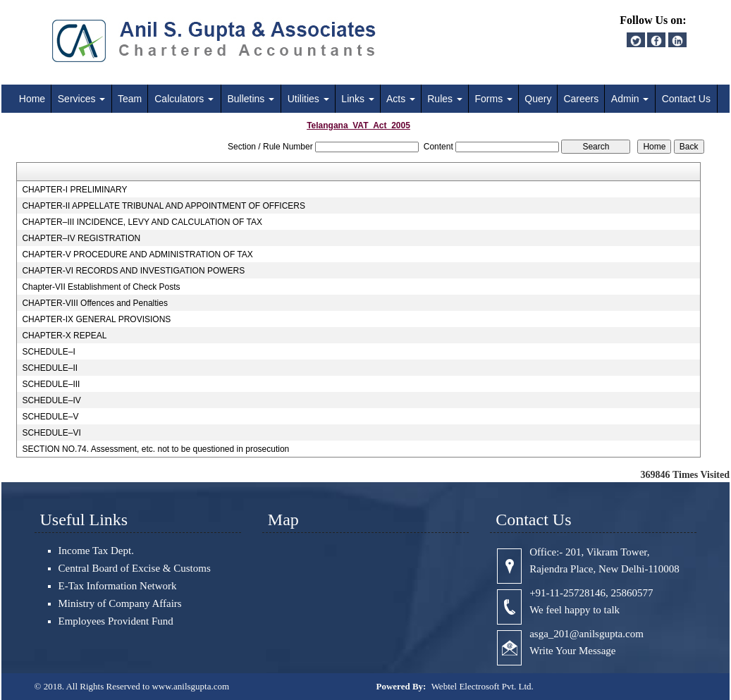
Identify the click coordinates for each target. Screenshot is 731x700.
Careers (581, 99)
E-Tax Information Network (118, 586)
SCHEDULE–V (50, 417)
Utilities (308, 99)
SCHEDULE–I (48, 352)
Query (538, 99)
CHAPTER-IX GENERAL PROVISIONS (96, 319)
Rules (445, 99)
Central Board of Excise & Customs (135, 568)
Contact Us (686, 99)
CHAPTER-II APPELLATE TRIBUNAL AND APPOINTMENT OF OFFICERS (164, 206)
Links (358, 99)
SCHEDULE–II (50, 368)
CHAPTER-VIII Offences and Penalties (95, 303)
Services (82, 99)
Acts (401, 99)
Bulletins (251, 99)
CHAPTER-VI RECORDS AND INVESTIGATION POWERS (133, 271)
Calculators (184, 99)
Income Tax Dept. (96, 551)
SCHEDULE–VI (51, 433)
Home (32, 99)
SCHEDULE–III (51, 384)
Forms (494, 99)
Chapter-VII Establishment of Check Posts (101, 287)
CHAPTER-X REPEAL (64, 336)
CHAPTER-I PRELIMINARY (74, 190)
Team (130, 99)
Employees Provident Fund (116, 621)
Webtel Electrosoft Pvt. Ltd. (483, 686)
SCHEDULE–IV (51, 400)
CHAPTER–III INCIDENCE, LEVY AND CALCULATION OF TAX (142, 222)
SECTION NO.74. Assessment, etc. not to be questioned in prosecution (155, 449)
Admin (630, 99)
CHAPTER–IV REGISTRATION (81, 238)
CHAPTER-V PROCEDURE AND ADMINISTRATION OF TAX (137, 254)
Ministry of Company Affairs (120, 603)
